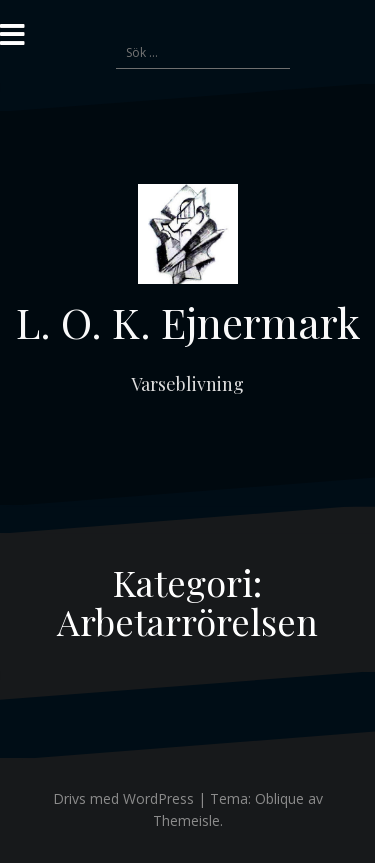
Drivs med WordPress (123, 798)
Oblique (279, 798)
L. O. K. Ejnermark (188, 322)
